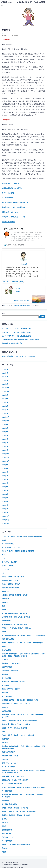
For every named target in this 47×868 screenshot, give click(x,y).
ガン (3, 555)
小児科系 (5, 660)
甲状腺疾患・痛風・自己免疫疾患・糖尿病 (16, 724)
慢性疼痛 (5, 674)
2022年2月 (5, 509)
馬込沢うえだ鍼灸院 (8, 222)
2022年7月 (5, 491)
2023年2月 (5, 479)
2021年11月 (5, 520)
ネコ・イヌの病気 (8, 566)
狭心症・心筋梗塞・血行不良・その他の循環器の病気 (20, 721)
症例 (22, 282)
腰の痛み (5, 819)
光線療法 (5, 602)
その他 (4, 540)
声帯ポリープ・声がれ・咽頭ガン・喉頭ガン (17, 628)
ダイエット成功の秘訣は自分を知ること (15, 202)
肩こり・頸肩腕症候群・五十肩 (12, 784)
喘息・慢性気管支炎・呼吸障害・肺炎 (14, 624)
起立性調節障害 (7, 830)
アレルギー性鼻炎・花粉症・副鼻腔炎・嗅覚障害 (18, 551)
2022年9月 (5, 483)
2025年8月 (5, 399)
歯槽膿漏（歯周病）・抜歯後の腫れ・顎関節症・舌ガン (20, 700)
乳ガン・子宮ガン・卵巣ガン (11, 584)
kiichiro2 (4, 34)
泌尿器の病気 (6, 711)
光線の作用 (6, 599)
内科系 (4, 610)
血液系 (4, 826)
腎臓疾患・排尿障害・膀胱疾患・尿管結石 (16, 815)
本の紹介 (5, 693)
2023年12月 (6, 454)
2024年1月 (5, 450)
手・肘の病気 (6, 678)
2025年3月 (5, 413)
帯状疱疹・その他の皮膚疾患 (11, 663)
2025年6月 (5, 406)
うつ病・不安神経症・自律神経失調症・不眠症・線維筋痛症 (22, 536)
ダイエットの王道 (8, 198)
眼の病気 (5, 743)
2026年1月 (5, 384)
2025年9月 (5, 395)
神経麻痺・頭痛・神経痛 (10, 756)
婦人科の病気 (6, 650)
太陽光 (4, 646)
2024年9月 (5, 424)
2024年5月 (5, 435)
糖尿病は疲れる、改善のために (12, 183)
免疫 (3, 606)
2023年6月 (5, 468)
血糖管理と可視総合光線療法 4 (12, 343)
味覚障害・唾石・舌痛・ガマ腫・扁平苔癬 (16, 617)
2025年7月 (5, 402)
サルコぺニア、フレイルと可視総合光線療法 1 (17, 336)
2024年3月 (5, 443)
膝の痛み (5, 823)
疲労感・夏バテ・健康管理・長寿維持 (14, 728)
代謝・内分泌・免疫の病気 (10, 282)
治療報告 (5, 707)
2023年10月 (6, 461)
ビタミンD (5, 569)
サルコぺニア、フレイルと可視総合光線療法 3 (17, 329)
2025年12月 (6, 388)
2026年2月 (5, 380)
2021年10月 (6, 524)
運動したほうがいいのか (10, 212)
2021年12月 (6, 516)
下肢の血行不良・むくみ (10, 580)
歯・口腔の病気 (7, 696)
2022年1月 (5, 513)
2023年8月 (5, 465)
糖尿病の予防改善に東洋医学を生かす (14, 188)
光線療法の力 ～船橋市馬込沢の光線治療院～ (17, 865)
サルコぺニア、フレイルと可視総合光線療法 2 (17, 332)
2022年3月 (5, 505)
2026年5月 (5, 369)
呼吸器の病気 (6, 621)
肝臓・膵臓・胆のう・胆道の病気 (13, 776)
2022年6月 (5, 494)
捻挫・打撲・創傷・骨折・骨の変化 (14, 682)
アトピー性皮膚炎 (8, 544)
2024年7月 (5, 428)
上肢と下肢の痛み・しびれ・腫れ (13, 577)
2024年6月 (5, 432)
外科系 (4, 632)
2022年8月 (5, 487)
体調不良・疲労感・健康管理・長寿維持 (15, 595)
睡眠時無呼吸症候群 (8, 752)
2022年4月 (5, 502)
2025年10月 (6, 391)
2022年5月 (5, 498)
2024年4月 (5, 439)
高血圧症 (5, 848)
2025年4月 (5, 410)
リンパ (4, 573)
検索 (3, 314)
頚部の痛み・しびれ (8, 837)
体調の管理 (6, 591)
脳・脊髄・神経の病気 (9, 804)
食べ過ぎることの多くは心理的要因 (14, 207)
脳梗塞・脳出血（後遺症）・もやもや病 (15, 808)
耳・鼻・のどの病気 (8, 767)
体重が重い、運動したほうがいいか (14, 217)
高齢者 (4, 852)
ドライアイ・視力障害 (9, 562)
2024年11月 (5, 417)
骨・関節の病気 (7, 841)
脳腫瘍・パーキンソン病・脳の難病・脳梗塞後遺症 (19, 812)
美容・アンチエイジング (10, 763)
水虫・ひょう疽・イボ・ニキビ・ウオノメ (16, 704)
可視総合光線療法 (8, 356)
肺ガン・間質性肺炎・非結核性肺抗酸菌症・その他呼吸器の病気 (23, 787)
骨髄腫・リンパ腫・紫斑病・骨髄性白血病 (16, 845)
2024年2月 (5, 446)
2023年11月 (5, 457)
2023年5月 (5, 472)
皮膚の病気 (6, 739)
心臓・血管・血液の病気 (10, 671)
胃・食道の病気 (7, 791)
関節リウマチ (6, 834)
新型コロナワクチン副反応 (11, 689)
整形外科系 (6, 685)
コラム (4, 558)
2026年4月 (5, 373)
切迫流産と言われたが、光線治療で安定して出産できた (20, 340)
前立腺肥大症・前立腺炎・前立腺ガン (14, 613)
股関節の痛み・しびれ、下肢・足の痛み (15, 780)
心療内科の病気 (7, 667)
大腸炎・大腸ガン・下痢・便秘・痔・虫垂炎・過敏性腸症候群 (22, 643)
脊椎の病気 (6, 801)
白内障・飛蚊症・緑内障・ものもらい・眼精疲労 (18, 735)
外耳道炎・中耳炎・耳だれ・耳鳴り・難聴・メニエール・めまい (23, 635)
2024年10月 (6, 421)
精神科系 (5, 759)
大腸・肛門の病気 (8, 639)
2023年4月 (5, 476)
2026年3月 (5, 377)
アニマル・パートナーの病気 (11, 547)
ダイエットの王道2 (8, 193)
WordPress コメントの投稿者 (25, 356)
